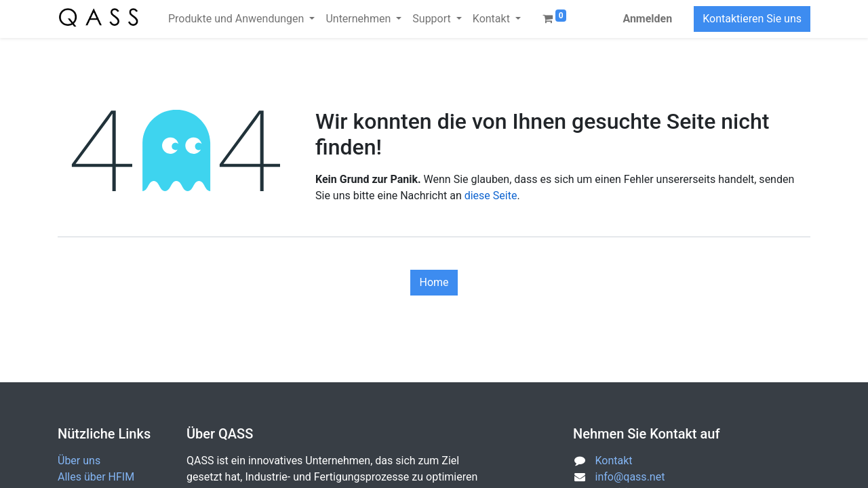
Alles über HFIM (96, 477)
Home (434, 282)
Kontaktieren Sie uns (752, 19)
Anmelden (647, 19)
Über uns (79, 461)
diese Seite (491, 196)
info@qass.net (630, 477)
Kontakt (614, 461)
